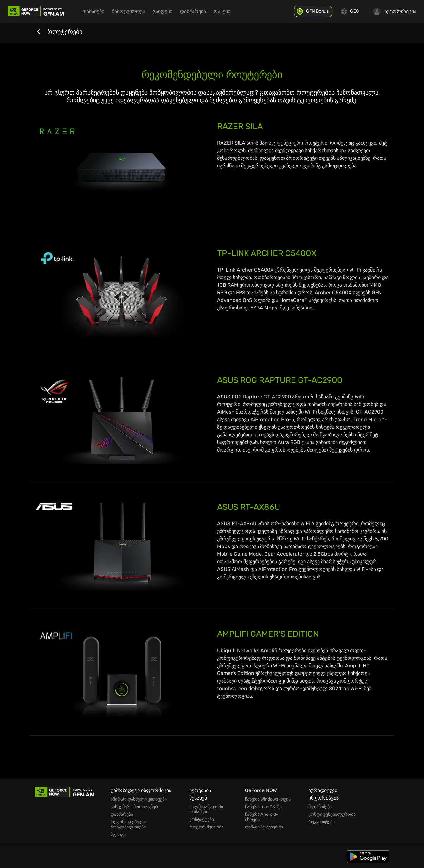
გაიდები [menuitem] (163, 11)
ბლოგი (118, 835)
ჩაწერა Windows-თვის (268, 799)
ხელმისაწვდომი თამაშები (206, 809)
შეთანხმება (320, 807)
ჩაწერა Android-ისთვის (262, 817)
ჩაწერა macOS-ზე (263, 807)
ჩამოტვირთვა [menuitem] (128, 11)
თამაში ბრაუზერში (264, 827)
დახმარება (122, 815)
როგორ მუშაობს (206, 827)
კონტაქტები (202, 820)
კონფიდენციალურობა (332, 815)
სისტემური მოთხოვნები (135, 807)
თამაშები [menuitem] (93, 11)
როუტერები (58, 32)
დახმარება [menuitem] (193, 11)
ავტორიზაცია (395, 11)
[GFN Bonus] (313, 11)
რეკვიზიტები (321, 822)
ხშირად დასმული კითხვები (139, 799)
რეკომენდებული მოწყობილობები (128, 825)
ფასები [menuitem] (222, 11)
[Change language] (350, 11)
